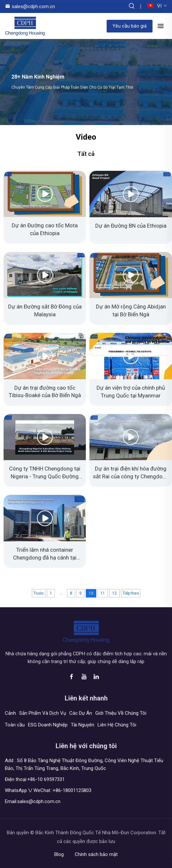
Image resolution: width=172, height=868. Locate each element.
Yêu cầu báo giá (130, 26)
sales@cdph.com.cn (33, 6)
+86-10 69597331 (46, 779)
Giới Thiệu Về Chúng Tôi (121, 713)
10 (91, 593)
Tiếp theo (131, 593)
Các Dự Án (81, 713)
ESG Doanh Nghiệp (48, 725)
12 (114, 593)
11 (103, 593)
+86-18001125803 (72, 790)
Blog (59, 854)
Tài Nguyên (83, 725)
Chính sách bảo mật (96, 854)
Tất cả (86, 154)
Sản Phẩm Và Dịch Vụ (43, 713)
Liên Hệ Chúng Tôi (117, 725)
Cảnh (10, 713)
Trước (39, 593)
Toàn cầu (15, 725)
